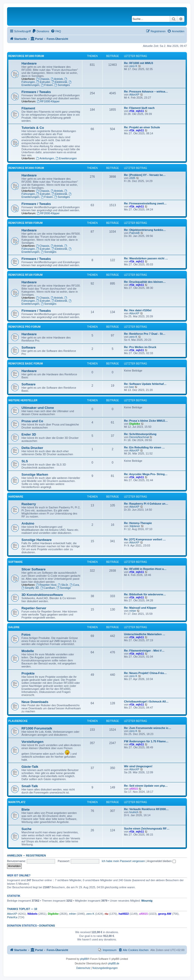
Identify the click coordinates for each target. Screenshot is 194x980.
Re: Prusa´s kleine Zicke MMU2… (146, 421)
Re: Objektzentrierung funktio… (145, 230)
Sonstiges (62, 85)
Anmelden (15, 855)
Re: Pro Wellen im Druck (140, 347)
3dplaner (135, 526)
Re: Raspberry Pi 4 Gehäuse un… (146, 504)
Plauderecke (18, 721)
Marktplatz (17, 802)
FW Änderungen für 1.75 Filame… (146, 741)
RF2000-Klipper (48, 213)
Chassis (43, 79)
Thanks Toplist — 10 (22, 909)
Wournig (147, 901)
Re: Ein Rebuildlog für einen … (144, 447)
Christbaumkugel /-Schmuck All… (146, 701)
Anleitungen (45, 158)
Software (29, 347)
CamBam (48, 588)
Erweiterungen (66, 158)
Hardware (29, 63)
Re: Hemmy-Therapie (138, 523)
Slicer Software (33, 569)
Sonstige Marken (35, 474)
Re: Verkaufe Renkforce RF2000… (146, 809)
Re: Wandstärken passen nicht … (146, 258)
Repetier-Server (34, 608)
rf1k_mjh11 (137, 111)
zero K (133, 66)
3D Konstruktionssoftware (42, 595)
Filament (28, 108)
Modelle (28, 651)
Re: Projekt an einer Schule (142, 127)
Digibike (135, 424)
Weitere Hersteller (23, 400)
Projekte (28, 673)
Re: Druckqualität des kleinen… (145, 282)
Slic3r (63, 585)
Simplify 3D (30, 588)
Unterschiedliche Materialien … (145, 634)
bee (132, 387)
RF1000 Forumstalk (37, 728)
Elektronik (59, 82)
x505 (132, 178)
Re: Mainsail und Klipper (140, 608)
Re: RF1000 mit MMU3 (139, 63)
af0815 (134, 789)
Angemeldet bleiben (161, 861)
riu (106, 914)
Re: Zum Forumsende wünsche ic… (148, 728)
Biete (26, 809)
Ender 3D (29, 434)
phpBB (84, 959)
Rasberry (29, 504)
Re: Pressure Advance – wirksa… (146, 91)
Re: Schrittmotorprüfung (140, 434)
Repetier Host (46, 585)
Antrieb (57, 79)
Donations (47, 926)
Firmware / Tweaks (36, 92)
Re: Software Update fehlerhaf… (145, 384)
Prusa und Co (32, 421)
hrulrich (134, 812)
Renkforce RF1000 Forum (26, 56)
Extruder (43, 82)
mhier (133, 611)
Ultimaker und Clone (38, 408)
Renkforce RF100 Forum (26, 275)
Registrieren (36, 855)
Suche (27, 829)
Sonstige (64, 588)
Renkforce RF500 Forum (26, 223)
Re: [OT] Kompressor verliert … (145, 539)
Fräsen (47, 85)
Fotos (26, 635)
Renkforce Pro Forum (24, 327)
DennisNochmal (139, 437)
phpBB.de (114, 963)
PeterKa (12, 917)
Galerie (14, 627)
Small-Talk (30, 786)
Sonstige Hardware (37, 540)
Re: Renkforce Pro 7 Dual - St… (145, 334)
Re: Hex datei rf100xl (138, 310)
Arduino (28, 523)
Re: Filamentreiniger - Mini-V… (144, 651)
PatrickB (135, 233)
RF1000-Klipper (48, 101)
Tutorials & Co (33, 128)
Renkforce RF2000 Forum (26, 168)
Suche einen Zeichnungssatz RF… (147, 829)
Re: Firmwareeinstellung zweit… (145, 203)
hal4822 (124, 914)
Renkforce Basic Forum (26, 364)
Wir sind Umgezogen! (138, 766)
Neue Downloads (35, 702)
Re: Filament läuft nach (139, 108)
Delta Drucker (32, 448)
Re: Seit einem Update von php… (146, 786)
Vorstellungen (32, 742)
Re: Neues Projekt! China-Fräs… (145, 673)
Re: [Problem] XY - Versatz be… (145, 175)
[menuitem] (41, 31)
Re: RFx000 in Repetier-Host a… (145, 569)
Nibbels (33, 914)
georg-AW (165, 914)
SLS (25, 461)
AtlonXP (134, 95)
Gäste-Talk (30, 767)
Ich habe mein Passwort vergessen (123, 861)
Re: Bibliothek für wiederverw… (145, 594)
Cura (74, 585)
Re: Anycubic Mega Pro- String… (146, 474)
